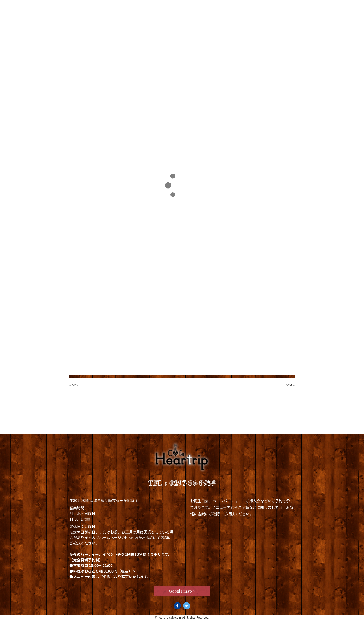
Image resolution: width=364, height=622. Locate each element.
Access (281, 6)
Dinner (178, 6)
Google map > (182, 593)
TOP (76, 97)
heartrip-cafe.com (169, 619)
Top (80, 6)
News (210, 6)
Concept (111, 6)
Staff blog (244, 6)
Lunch (145, 6)
